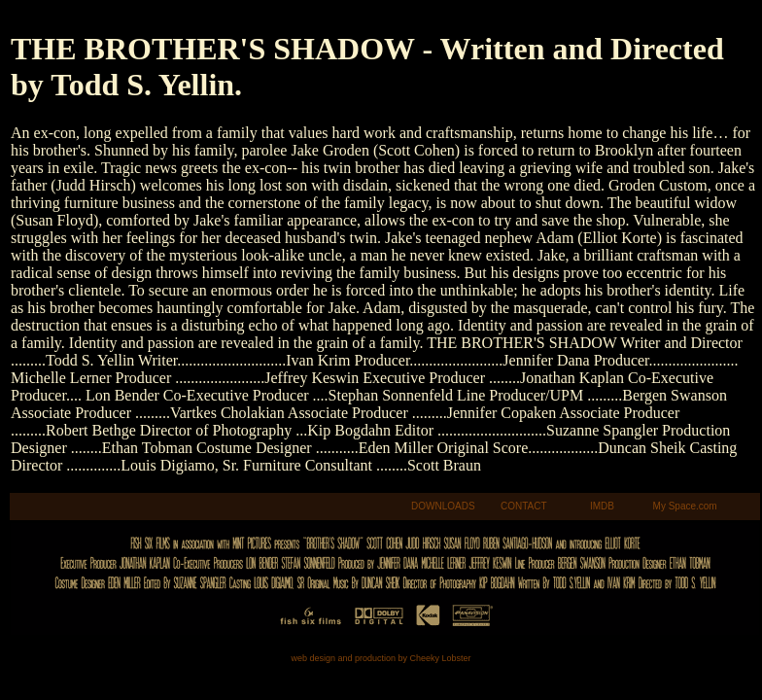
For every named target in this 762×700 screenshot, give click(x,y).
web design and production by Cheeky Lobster (381, 658)
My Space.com (685, 506)
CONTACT (524, 506)
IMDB (602, 506)
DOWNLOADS (443, 506)
